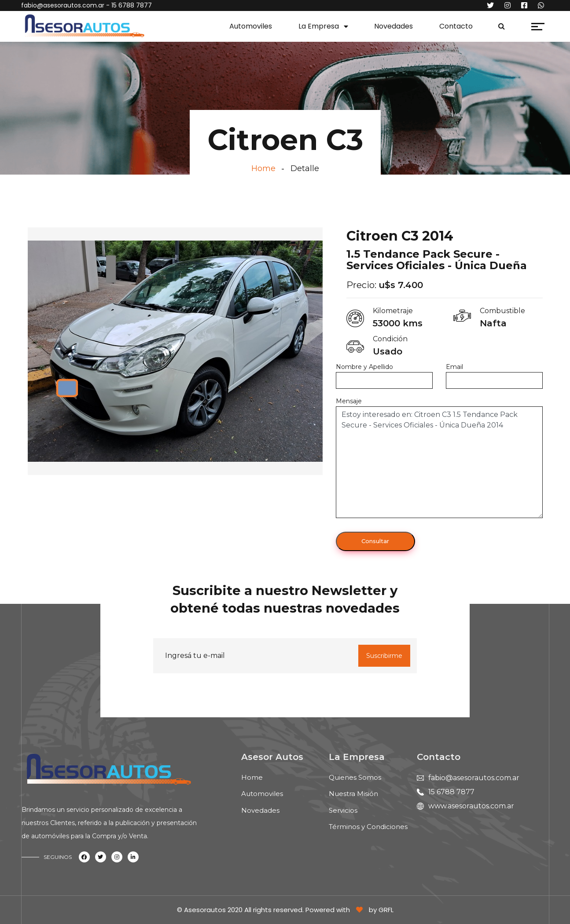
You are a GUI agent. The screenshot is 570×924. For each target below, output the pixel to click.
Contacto (456, 26)
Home (263, 168)
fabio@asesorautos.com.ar (63, 5)
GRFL (386, 910)
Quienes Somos (355, 777)
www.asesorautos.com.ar (471, 806)
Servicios (343, 810)
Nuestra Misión (353, 794)
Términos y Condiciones (368, 827)
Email (454, 367)
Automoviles (251, 26)
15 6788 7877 (451, 792)
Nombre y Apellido (364, 367)
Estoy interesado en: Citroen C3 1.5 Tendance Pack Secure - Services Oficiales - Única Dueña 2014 (439, 462)
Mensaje (349, 401)
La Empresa (319, 26)
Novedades (393, 26)
